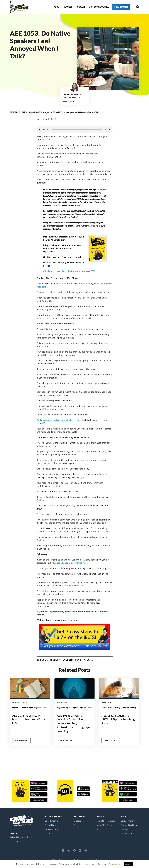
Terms (88, 860)
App (99, 829)
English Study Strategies (39, 112)
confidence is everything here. (73, 563)
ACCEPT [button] (128, 864)
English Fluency (19, 112)
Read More (21, 741)
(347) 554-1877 (16, 842)
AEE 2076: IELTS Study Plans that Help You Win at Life (29, 719)
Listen (101, 817)
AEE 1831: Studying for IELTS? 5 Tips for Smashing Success (118, 719)
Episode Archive (52, 821)
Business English (52, 829)
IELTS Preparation (129, 833)
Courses (68, 7)
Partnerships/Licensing (130, 825)
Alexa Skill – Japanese (106, 821)
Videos (48, 833)
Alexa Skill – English (105, 825)
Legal (95, 860)
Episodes (77, 821)
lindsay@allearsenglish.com (21, 837)
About (57, 7)
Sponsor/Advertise (99, 7)
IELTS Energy (80, 817)
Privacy (80, 860)
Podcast (80, 7)
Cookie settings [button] (115, 864)
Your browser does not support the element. (75, 130)
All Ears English (54, 817)
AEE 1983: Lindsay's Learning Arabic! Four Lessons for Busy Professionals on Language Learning (73, 723)
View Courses (121, 7)
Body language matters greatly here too (58, 420)
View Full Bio (68, 101)
